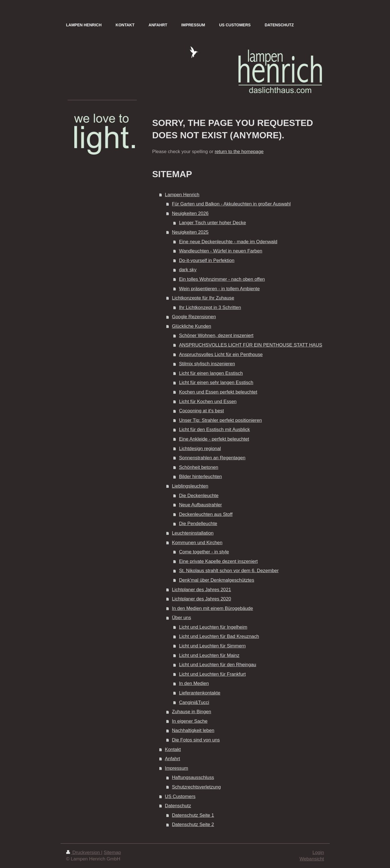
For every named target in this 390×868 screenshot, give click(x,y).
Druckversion (84, 852)
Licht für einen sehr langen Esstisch (216, 382)
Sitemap (112, 852)
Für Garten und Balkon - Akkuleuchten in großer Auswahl (231, 204)
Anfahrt (172, 759)
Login (318, 852)
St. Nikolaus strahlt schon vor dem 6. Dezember (229, 571)
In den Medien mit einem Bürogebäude (212, 608)
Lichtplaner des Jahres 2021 (201, 590)
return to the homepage (239, 152)
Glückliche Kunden (191, 326)
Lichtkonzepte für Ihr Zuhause (203, 298)
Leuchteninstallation (193, 533)
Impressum (176, 768)
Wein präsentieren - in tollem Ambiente (219, 289)
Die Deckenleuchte (199, 496)
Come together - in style (204, 552)
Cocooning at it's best (201, 411)
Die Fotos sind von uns (196, 740)
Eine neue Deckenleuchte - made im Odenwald (228, 242)
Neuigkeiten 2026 (190, 213)
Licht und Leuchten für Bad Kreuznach (219, 636)
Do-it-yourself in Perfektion (207, 260)
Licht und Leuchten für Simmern (212, 646)
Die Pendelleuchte (198, 524)
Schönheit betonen (199, 467)
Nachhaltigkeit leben (193, 730)
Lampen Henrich (182, 195)
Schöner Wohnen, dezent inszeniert (216, 335)
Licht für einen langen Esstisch (211, 373)
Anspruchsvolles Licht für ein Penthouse (221, 355)
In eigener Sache (190, 721)
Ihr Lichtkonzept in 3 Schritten (210, 307)
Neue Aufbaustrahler (200, 505)
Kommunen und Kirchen (197, 543)
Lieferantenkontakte (199, 693)
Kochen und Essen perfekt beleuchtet (218, 392)
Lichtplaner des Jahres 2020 (201, 599)
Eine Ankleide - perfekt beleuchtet (214, 439)
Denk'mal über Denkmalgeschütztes (216, 580)
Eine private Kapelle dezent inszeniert (218, 561)
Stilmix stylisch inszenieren (207, 364)
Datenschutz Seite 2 (193, 824)
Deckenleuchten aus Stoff (206, 514)
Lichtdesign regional (200, 449)
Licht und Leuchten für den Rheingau (217, 665)
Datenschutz (178, 806)
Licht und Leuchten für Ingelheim (213, 627)
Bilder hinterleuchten (200, 477)
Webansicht (312, 859)
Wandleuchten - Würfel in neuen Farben (221, 251)
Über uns (181, 618)
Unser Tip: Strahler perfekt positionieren (220, 420)
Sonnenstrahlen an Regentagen (212, 458)
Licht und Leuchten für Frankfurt (212, 674)
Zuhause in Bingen (191, 712)
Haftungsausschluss (193, 777)
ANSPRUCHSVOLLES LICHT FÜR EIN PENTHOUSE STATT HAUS (251, 345)
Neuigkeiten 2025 (190, 232)
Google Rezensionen (194, 317)
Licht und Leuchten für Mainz (209, 655)
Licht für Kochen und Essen (208, 402)
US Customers (180, 796)
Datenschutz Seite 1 (193, 815)
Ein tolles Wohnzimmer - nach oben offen (222, 279)
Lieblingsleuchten (190, 486)
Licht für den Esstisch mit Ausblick (214, 430)
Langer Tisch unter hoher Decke (212, 223)
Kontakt (173, 749)
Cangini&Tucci (194, 702)
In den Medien (194, 683)
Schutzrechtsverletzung (196, 787)
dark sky (188, 270)
